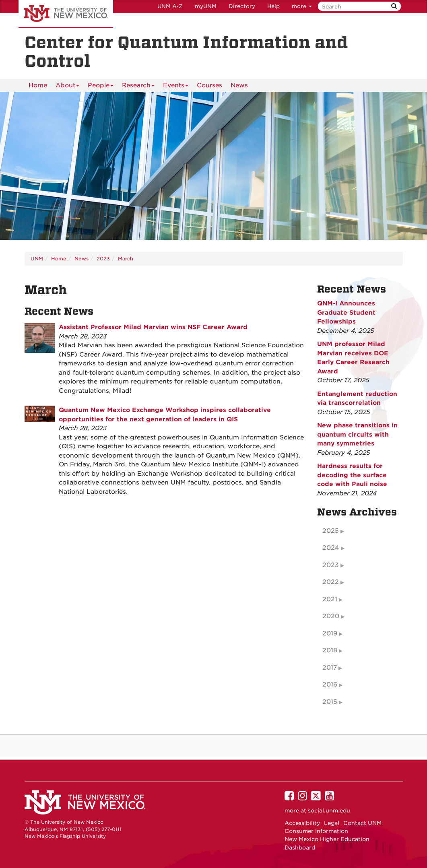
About (67, 87)
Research (138, 87)
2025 (331, 531)
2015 (330, 702)
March (126, 259)
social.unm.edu (329, 810)
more (302, 6)
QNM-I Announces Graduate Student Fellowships (346, 312)
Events (176, 87)
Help (273, 6)
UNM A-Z (170, 6)
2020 (331, 616)
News (239, 85)
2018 (330, 650)
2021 (330, 599)
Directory (242, 6)
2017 (330, 668)
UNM (37, 259)
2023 (103, 259)
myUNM (206, 6)
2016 (330, 685)
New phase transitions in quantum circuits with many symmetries (357, 434)
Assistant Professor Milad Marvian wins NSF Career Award (153, 327)
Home (38, 85)
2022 (331, 582)
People (101, 87)
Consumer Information (316, 831)
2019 (330, 633)
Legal (332, 823)
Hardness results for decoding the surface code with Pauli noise (352, 475)
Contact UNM (362, 823)
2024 (331, 548)
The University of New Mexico (66, 14)
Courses (209, 85)
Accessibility (302, 823)
